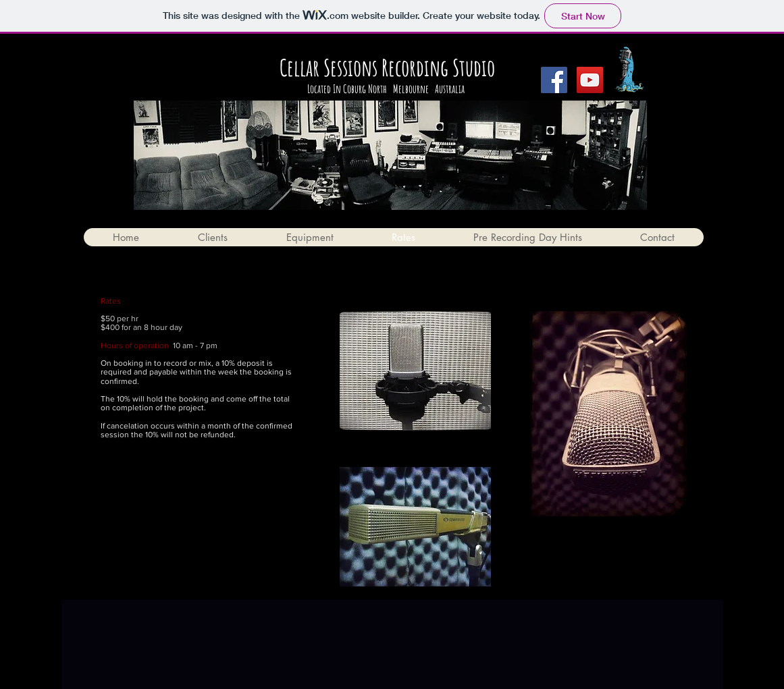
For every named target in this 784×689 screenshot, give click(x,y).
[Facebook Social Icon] (554, 80)
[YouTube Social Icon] (590, 80)
